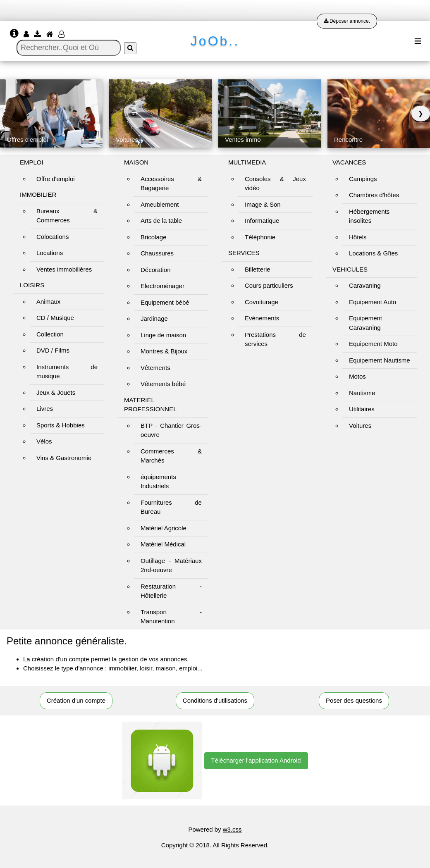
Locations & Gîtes (373, 253)
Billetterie (258, 269)
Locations (50, 253)
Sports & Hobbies (61, 425)
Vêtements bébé (163, 384)
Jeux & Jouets (56, 392)
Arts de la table (161, 221)
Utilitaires (362, 409)
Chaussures (157, 253)
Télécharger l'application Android (256, 760)
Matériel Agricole (164, 528)
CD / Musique (55, 318)
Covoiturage (262, 302)
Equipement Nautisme (380, 360)
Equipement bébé (165, 302)
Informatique (262, 221)
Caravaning (365, 285)
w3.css (232, 829)
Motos (357, 376)
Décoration (156, 270)
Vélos (44, 441)
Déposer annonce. (347, 21)
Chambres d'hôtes (374, 195)
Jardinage (154, 318)
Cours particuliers (269, 285)
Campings (363, 179)
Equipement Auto (373, 302)
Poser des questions (354, 700)
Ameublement (160, 204)
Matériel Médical (163, 544)
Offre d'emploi (56, 179)
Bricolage (154, 237)
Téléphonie (260, 237)
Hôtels (358, 237)
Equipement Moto (373, 344)
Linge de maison (163, 335)
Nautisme (362, 393)
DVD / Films (53, 350)
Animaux (48, 302)
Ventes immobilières (64, 269)
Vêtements (155, 368)
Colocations (53, 237)
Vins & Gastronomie (64, 458)
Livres (45, 409)
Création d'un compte (76, 700)
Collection (50, 334)
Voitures (360, 426)
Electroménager (162, 286)
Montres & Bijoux (164, 351)
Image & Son (263, 204)
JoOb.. (215, 41)
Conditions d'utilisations (215, 700)
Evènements (262, 318)
